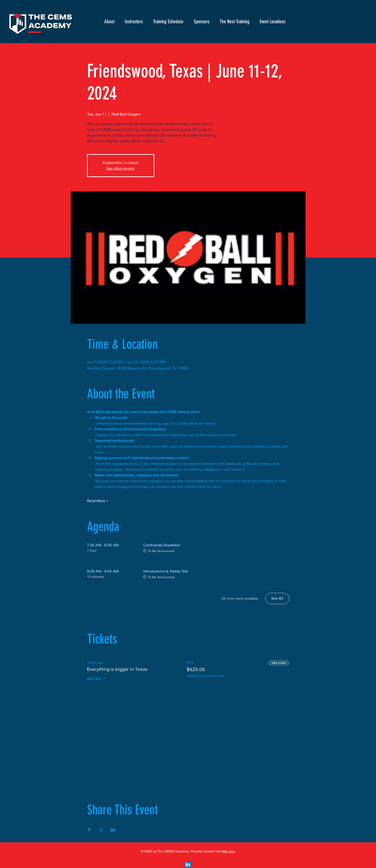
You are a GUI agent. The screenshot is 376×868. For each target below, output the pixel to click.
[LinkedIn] (188, 864)
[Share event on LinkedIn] (113, 830)
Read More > (98, 501)
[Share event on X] (101, 830)
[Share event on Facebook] (89, 830)
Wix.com (229, 851)
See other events (120, 168)
